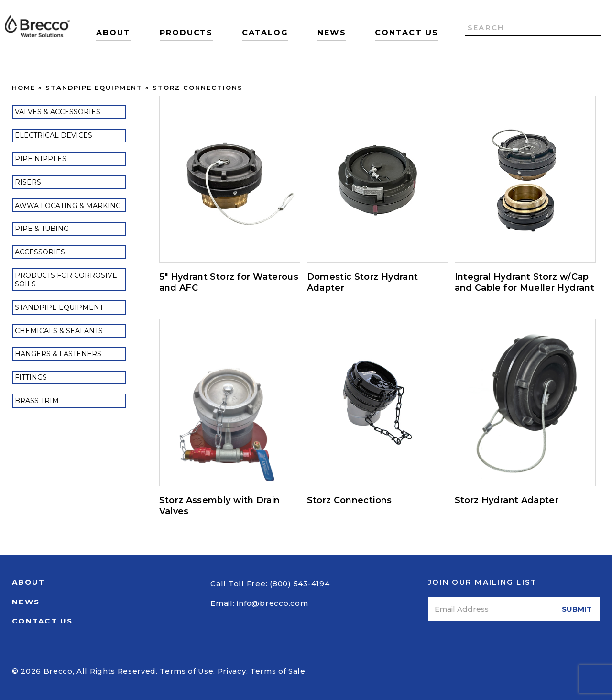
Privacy (232, 671)
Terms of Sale (278, 671)
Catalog (265, 33)
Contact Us (406, 33)
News (332, 33)
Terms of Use (186, 671)
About (113, 33)
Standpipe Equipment (94, 87)
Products (186, 33)
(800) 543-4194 (300, 584)
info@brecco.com (272, 603)
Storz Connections (198, 87)
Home (24, 87)
